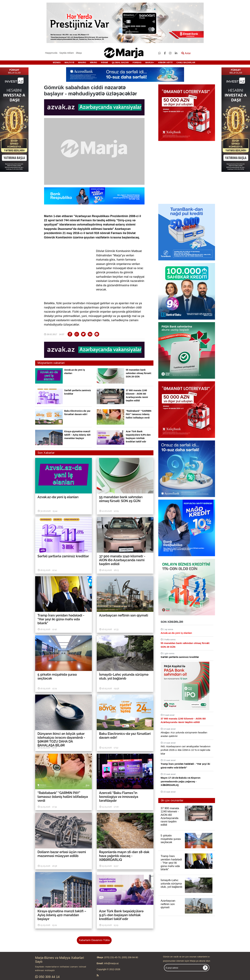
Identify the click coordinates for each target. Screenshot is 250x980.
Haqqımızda (51, 53)
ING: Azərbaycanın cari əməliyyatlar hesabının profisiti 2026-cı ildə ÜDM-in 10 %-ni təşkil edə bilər (186, 750)
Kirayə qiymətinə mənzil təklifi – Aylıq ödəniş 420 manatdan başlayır (77, 435)
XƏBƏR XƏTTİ (165, 62)
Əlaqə (79, 53)
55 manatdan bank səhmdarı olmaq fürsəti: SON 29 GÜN (139, 373)
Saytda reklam (67, 53)
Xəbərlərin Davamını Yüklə (94, 940)
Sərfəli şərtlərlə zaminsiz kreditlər (180, 657)
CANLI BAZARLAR (186, 62)
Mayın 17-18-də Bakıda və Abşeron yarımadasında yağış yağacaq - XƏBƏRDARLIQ (181, 781)
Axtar (186, 53)
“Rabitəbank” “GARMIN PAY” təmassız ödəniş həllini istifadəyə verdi (139, 414)
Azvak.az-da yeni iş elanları (176, 633)
